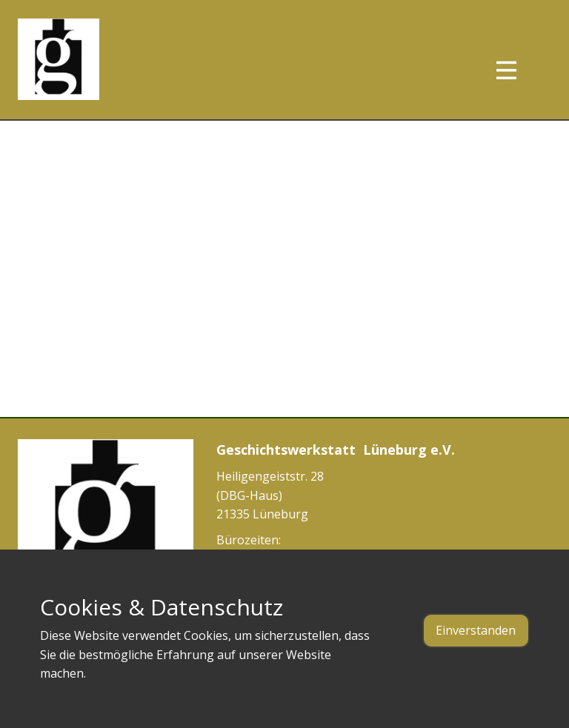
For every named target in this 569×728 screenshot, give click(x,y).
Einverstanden (476, 630)
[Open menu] (520, 70)
